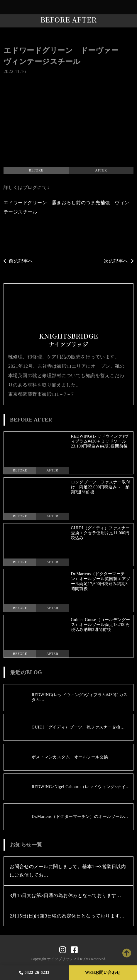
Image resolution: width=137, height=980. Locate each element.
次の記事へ (119, 261)
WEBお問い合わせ (103, 973)
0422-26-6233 (34, 973)
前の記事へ (18, 261)
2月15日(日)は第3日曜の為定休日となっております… (67, 916)
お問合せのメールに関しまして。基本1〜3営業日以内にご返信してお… (68, 871)
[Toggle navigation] (131, 7)
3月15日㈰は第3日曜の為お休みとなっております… (65, 895)
